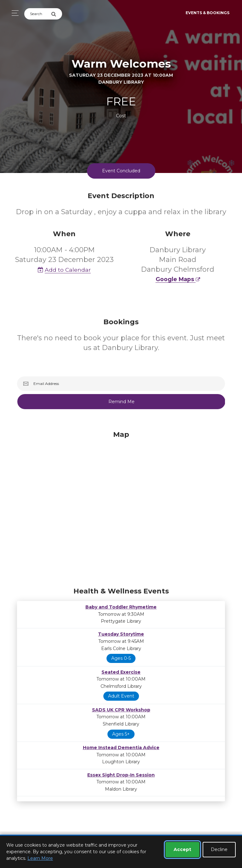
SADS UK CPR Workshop (121, 710)
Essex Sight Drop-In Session (121, 775)
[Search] (38, 14)
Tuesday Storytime (121, 634)
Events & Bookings (207, 13)
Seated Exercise (121, 672)
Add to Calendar (64, 270)
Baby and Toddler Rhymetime (121, 607)
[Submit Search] (57, 14)
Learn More (40, 858)
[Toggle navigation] (13, 13)
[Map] (121, 507)
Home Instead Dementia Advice (121, 748)
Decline (219, 849)
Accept (182, 849)
